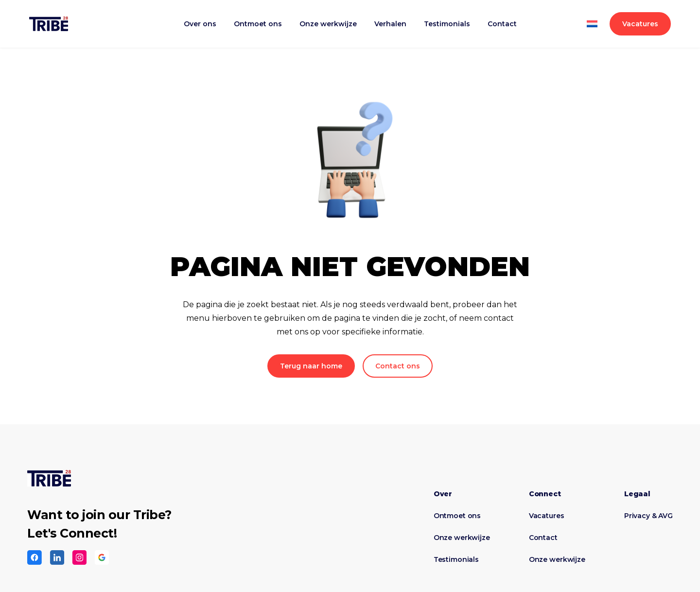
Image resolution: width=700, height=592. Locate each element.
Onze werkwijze (328, 24)
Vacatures (640, 24)
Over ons (200, 24)
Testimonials (447, 24)
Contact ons (398, 366)
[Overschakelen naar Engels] (592, 30)
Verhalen (390, 24)
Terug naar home (311, 366)
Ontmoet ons (258, 24)
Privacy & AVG (648, 516)
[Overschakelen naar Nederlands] (592, 18)
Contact (502, 24)
